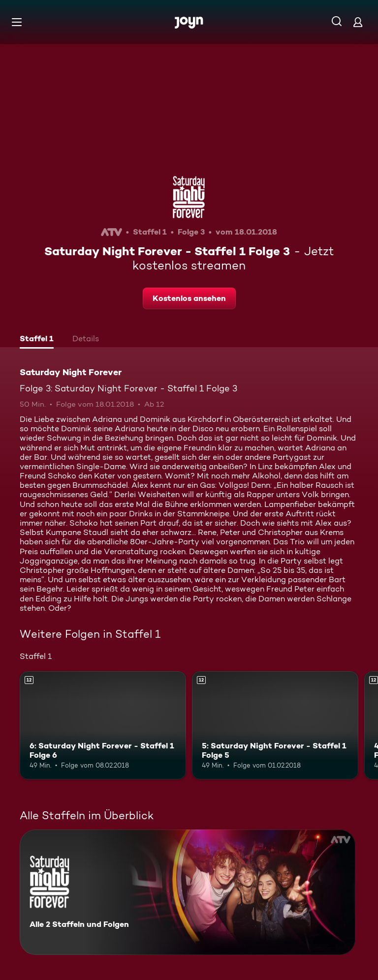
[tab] (37, 340)
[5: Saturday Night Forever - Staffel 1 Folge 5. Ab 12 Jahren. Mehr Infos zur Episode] (275, 725)
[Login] (358, 22)
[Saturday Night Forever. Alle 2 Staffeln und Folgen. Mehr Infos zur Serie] (188, 892)
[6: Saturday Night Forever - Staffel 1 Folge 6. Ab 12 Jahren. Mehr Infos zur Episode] (103, 725)
